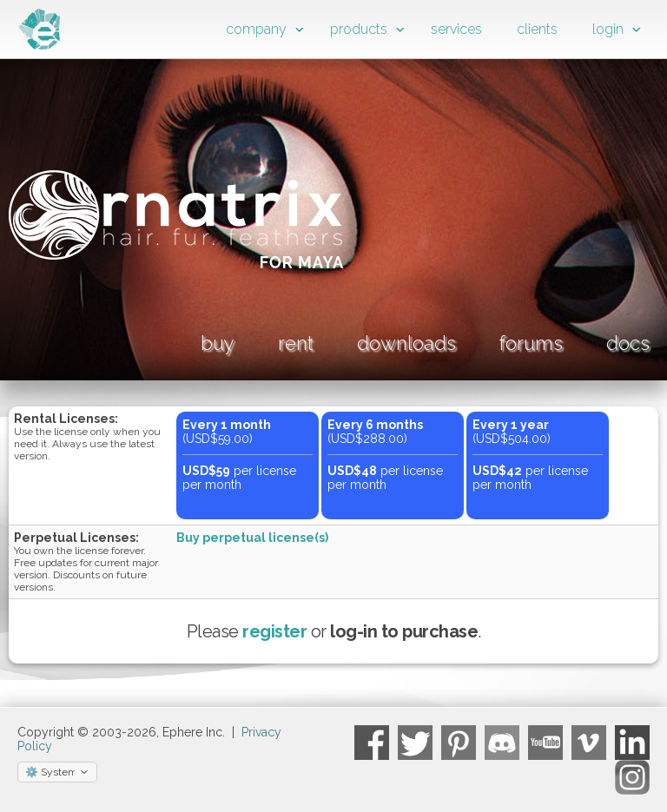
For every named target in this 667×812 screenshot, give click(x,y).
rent (296, 343)
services (456, 29)
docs (628, 343)
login (608, 29)
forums (531, 343)
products (359, 29)
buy (218, 343)
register (274, 631)
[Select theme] (57, 772)
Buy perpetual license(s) (252, 538)
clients (537, 29)
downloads (406, 343)
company (256, 29)
